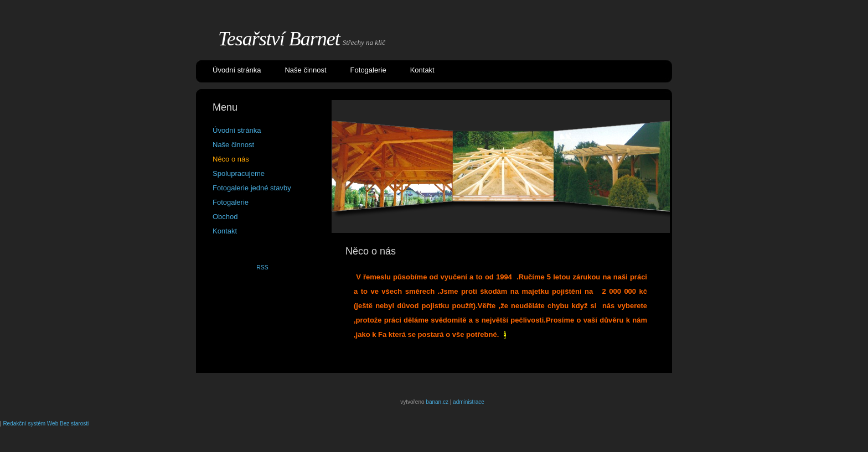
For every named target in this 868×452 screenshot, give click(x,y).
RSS (262, 267)
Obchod (225, 217)
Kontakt (422, 70)
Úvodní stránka (237, 70)
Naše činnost (305, 70)
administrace (469, 402)
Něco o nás (231, 159)
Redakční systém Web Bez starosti (46, 424)
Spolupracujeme (239, 173)
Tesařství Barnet (279, 39)
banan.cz (437, 402)
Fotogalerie (368, 70)
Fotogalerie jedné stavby (252, 188)
